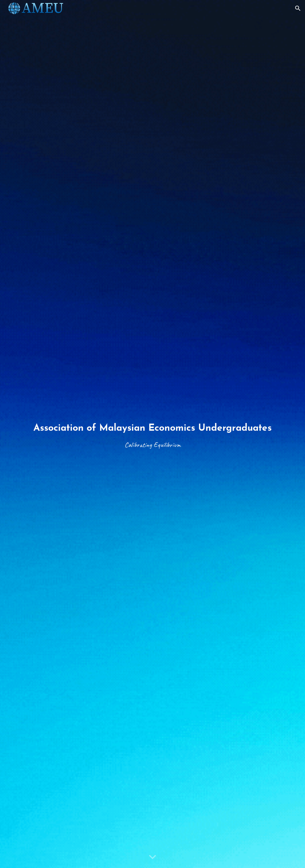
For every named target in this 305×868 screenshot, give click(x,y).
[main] (153, 434)
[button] (298, 8)
